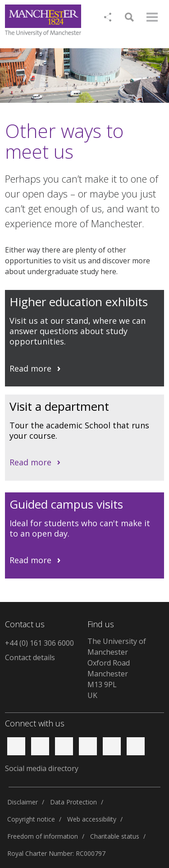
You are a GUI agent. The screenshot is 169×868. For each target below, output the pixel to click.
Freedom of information (43, 836)
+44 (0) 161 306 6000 (39, 643)
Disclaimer (23, 802)
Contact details (30, 657)
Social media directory (42, 768)
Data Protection (73, 802)
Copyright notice (31, 819)
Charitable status (115, 836)
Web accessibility (92, 819)
